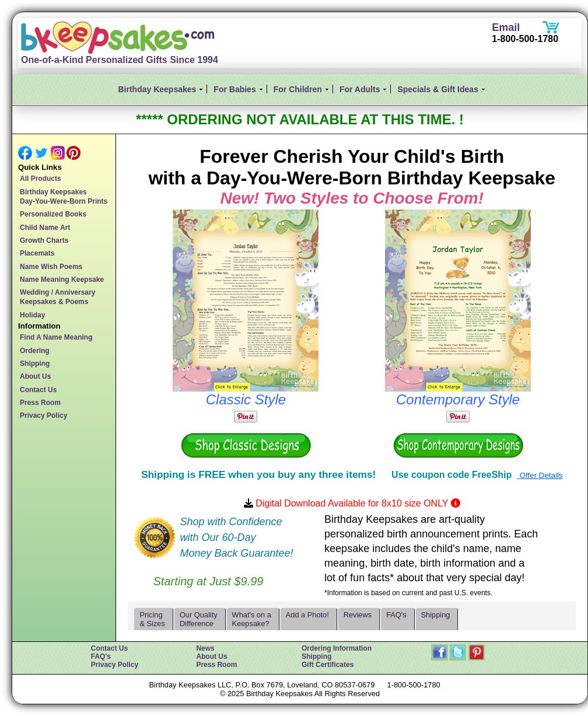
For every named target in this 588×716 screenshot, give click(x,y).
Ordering (35, 351)
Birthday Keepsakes (157, 89)
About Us (35, 376)
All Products (41, 179)
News (205, 648)
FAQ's (101, 656)
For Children (298, 89)
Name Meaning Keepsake (62, 280)
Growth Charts (44, 240)
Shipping (35, 364)
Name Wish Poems (51, 267)
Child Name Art (45, 228)
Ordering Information (337, 648)
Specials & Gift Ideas (438, 89)
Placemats (37, 253)
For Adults (360, 89)
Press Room (40, 403)
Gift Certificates (328, 665)
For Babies (235, 89)
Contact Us (38, 390)
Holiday (32, 315)
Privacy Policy (43, 415)
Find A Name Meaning (56, 337)
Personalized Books (53, 214)
